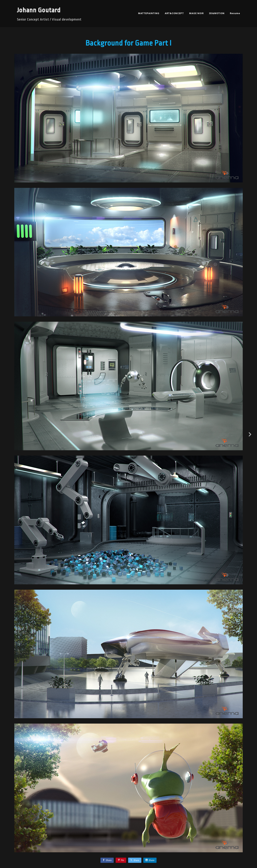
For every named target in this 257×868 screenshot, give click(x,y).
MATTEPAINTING (149, 13)
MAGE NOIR (196, 13)
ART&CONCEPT (174, 13)
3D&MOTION (217, 13)
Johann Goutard (39, 10)
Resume (235, 13)
